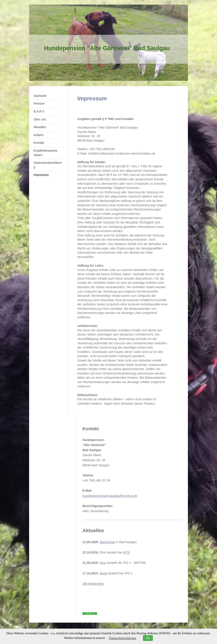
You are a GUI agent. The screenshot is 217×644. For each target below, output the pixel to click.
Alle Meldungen (93, 584)
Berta (103, 573)
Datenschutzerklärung (123, 638)
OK (148, 638)
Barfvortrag (108, 542)
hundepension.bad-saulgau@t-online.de (110, 496)
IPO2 (127, 552)
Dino (103, 563)
